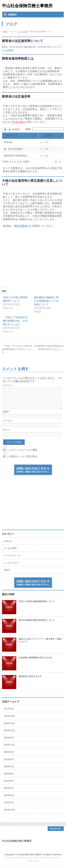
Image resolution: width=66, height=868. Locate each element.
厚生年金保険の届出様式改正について (37, 624)
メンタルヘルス (11, 567)
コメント (8, 385)
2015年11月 (9, 749)
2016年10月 (9, 735)
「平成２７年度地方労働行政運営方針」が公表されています (15, 321)
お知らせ (8, 545)
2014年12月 (9, 814)
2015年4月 (9, 792)
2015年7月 (9, 771)
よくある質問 (8, 50)
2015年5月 (9, 785)
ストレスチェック (12, 560)
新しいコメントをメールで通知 (20, 454)
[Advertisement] (33, 255)
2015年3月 (9, 800)
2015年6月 (9, 778)
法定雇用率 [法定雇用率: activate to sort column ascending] (48, 136)
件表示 (11, 129)
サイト (7, 434)
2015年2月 (9, 807)
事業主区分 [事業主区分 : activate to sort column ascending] (12, 136)
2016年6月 (9, 742)
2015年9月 (9, 756)
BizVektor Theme (39, 858)
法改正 (7, 574)
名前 (6, 416)
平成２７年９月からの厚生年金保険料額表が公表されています (17, 349)
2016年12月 (9, 720)
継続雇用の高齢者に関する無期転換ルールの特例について (46, 301)
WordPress (23, 858)
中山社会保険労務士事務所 (27, 6)
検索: (45, 129)
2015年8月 (9, 764)
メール (7, 425)
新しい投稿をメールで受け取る (20, 461)
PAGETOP (56, 829)
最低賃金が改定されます (30, 680)
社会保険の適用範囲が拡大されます (36, 662)
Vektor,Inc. (56, 858)
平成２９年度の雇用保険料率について (37, 606)
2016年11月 (9, 728)
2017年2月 (9, 713)
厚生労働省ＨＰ (23, 226)
